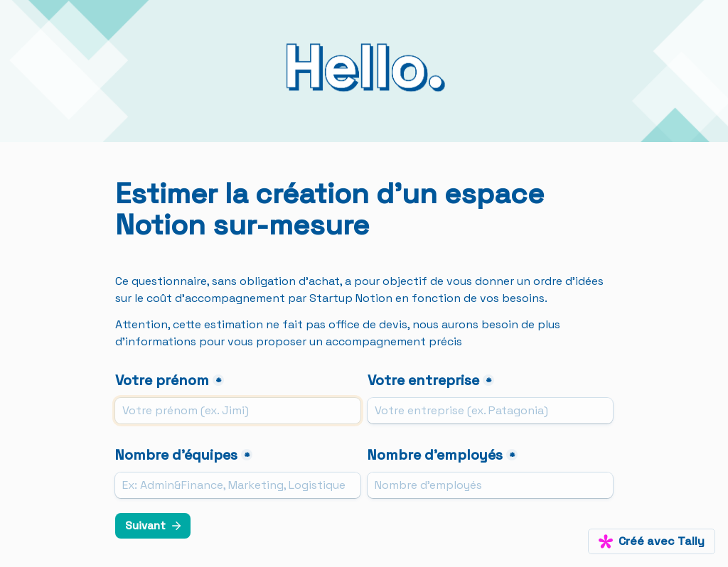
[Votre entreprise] (490, 411)
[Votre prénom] (238, 411)
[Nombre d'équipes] (238, 485)
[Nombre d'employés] (490, 485)
